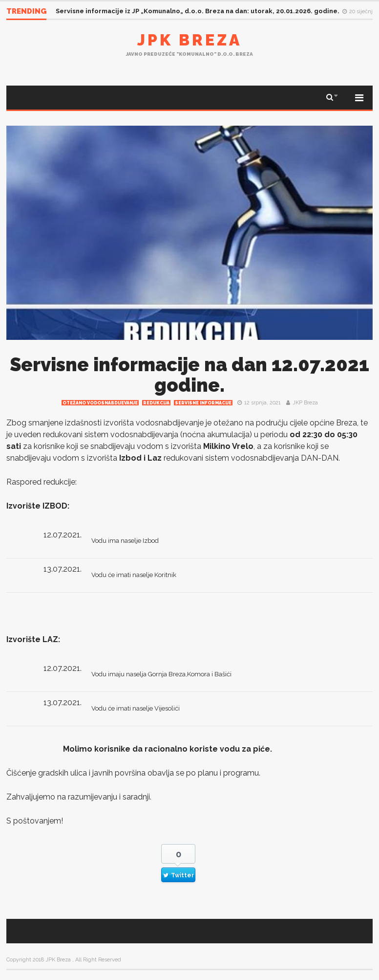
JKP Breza (305, 403)
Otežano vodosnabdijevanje (100, 403)
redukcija (156, 403)
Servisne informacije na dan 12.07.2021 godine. (189, 375)
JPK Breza (189, 40)
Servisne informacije (203, 403)
